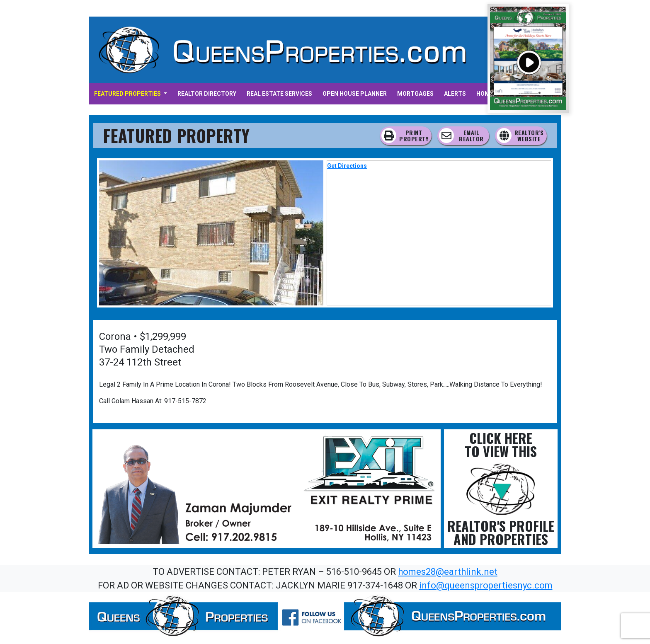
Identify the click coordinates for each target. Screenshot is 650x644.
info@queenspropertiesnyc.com (486, 585)
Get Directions (347, 166)
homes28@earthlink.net (448, 572)
